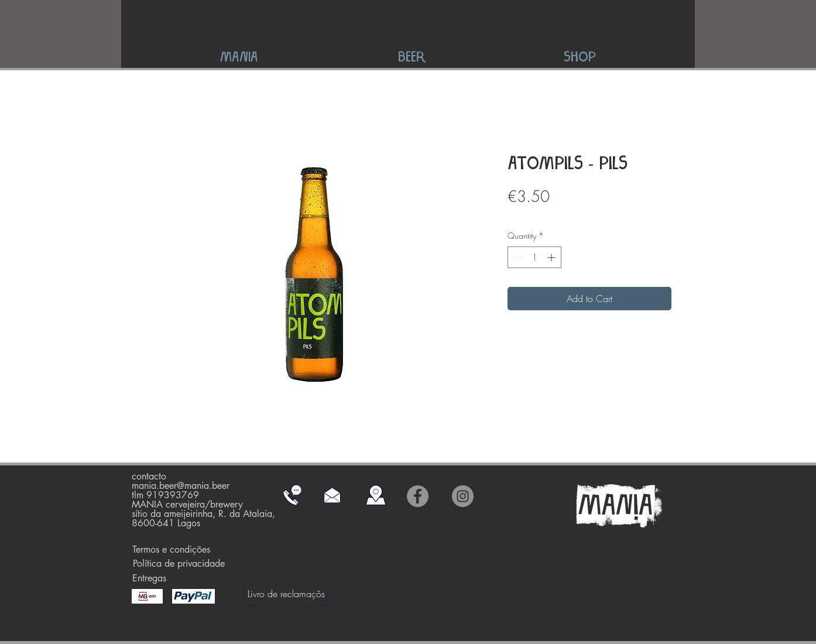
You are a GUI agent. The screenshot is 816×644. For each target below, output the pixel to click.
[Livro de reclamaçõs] (286, 594)
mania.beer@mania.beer (181, 486)
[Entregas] (149, 578)
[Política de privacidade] (179, 564)
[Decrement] (517, 257)
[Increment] (552, 257)
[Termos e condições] (171, 550)
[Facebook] (418, 496)
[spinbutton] (534, 257)
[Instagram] (463, 496)
